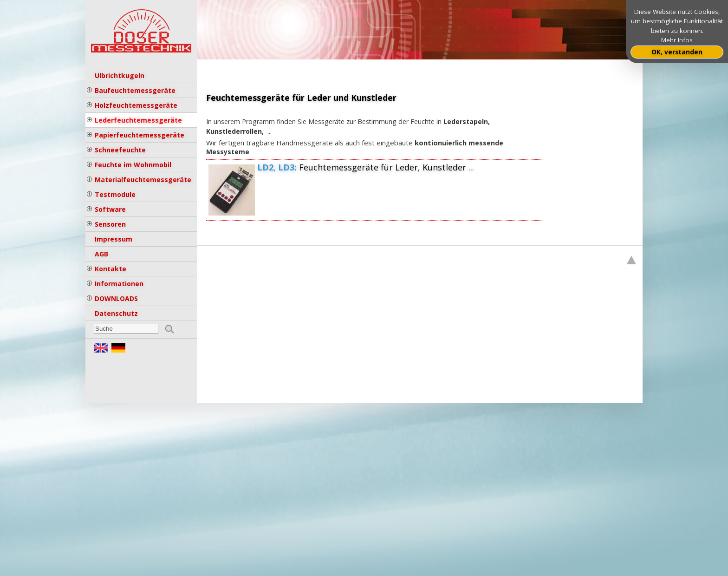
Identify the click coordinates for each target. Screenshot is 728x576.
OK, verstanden (677, 52)
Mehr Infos (677, 40)
